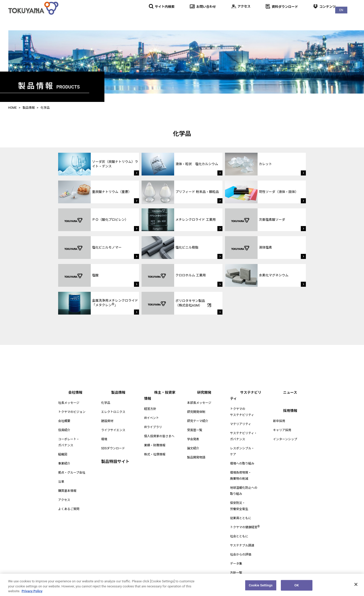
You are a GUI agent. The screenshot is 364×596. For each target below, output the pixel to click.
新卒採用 (279, 421)
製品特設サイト (115, 462)
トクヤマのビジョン (72, 412)
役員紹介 (64, 430)
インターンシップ (285, 439)
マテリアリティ (241, 418)
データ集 (236, 558)
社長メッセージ (69, 403)
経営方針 (150, 403)
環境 (104, 439)
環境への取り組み (242, 457)
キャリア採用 (282, 430)
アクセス (64, 500)
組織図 (63, 454)
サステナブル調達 (242, 539)
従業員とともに (241, 512)
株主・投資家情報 (222, 18)
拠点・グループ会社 (72, 473)
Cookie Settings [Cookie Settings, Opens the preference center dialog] (261, 588)
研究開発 (256, 18)
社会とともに (239, 530)
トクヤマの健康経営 (245, 521)
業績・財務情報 (155, 439)
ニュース (325, 18)
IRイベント (152, 412)
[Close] (356, 587)
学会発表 (193, 439)
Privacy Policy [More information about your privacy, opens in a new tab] (32, 594)
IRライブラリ (153, 421)
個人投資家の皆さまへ (159, 430)
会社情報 (161, 18)
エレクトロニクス (113, 412)
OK (297, 588)
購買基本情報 (67, 491)
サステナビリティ (291, 18)
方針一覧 (236, 567)
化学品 (106, 403)
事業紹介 (64, 463)
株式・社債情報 (155, 448)
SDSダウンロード (113, 448)
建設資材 (107, 421)
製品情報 (188, 18)
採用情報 (351, 18)
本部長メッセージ (199, 403)
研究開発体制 (196, 412)
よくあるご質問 (69, 509)
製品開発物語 (196, 457)
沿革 (61, 482)
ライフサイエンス (113, 430)
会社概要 (64, 421)
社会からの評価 (241, 548)
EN (354, 5)
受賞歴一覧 (195, 430)
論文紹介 (193, 448)
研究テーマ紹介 (198, 421)
